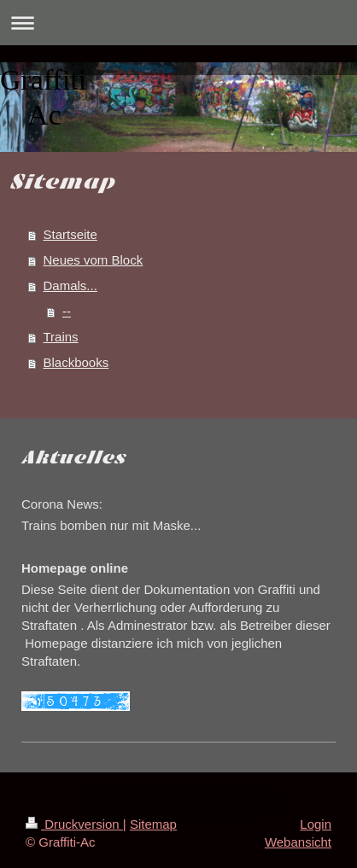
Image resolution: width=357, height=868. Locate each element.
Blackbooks (76, 362)
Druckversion (74, 824)
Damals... (70, 285)
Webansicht (298, 842)
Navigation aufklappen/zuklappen (178, 23)
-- (67, 311)
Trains (61, 337)
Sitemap (153, 824)
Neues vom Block (94, 260)
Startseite (70, 234)
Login (316, 824)
